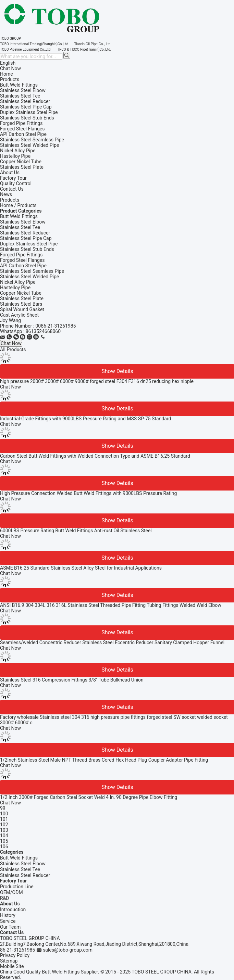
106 (4, 847)
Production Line (17, 887)
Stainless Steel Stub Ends (27, 249)
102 (4, 825)
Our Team (10, 927)
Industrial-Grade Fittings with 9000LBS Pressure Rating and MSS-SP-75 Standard (85, 419)
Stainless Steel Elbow (23, 222)
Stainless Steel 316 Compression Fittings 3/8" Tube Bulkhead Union (72, 680)
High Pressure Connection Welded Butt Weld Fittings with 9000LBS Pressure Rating (88, 493)
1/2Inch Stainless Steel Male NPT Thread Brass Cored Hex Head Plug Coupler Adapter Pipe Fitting (104, 760)
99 (3, 808)
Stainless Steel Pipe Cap (26, 238)
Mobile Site (12, 966)
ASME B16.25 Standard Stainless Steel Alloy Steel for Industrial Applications (81, 568)
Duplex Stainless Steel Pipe (29, 244)
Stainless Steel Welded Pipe (29, 277)
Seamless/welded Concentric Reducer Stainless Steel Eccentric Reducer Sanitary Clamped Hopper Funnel (112, 642)
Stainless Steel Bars (21, 304)
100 (4, 814)
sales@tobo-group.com (68, 950)
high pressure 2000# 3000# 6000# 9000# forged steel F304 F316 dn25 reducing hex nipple (97, 381)
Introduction (13, 909)
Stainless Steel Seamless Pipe (32, 271)
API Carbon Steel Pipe (23, 266)
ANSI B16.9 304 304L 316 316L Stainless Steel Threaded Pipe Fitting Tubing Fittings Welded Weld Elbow (111, 605)
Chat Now (10, 68)
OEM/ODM (11, 892)
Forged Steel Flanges (22, 260)
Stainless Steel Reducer (25, 233)
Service (8, 921)
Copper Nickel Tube (21, 293)
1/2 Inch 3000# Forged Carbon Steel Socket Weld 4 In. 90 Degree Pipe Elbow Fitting (89, 797)
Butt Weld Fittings (19, 216)
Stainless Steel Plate (22, 298)
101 (4, 819)
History (8, 915)
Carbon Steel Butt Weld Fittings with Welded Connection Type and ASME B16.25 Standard (95, 456)
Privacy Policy (15, 955)
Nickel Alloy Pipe (18, 282)
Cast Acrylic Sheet (19, 315)
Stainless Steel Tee (20, 227)
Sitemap (9, 961)
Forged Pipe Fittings (21, 255)
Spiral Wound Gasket (22, 309)
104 (4, 836)
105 (4, 841)
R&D (5, 898)
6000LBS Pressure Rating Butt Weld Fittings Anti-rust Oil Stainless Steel (76, 531)
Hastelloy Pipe (15, 288)
